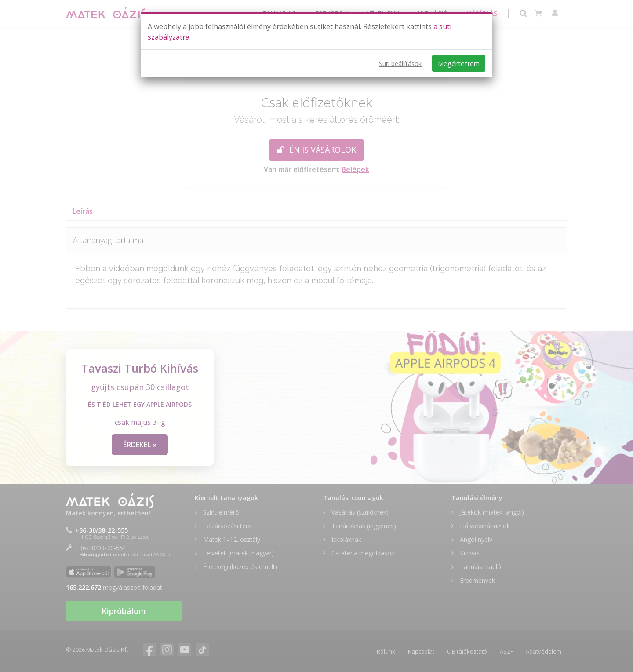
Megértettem (459, 63)
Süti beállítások (400, 64)
